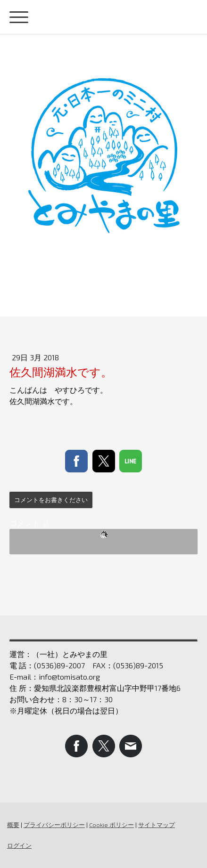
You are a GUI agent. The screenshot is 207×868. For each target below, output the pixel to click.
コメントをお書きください (51, 500)
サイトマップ (157, 825)
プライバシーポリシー (54, 825)
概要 (13, 825)
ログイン (19, 845)
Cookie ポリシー (112, 825)
